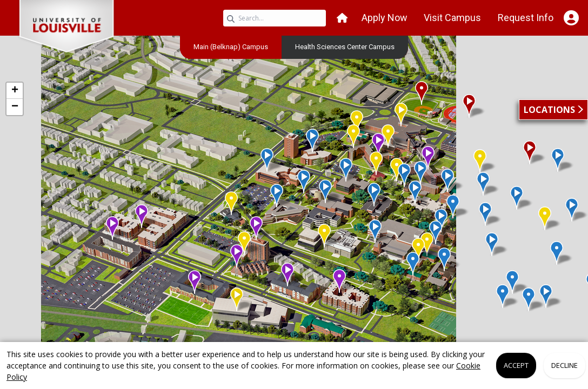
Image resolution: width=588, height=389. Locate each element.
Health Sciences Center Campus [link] (345, 47)
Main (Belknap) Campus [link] (231, 47)
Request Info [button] (526, 18)
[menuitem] (231, 46)
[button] (342, 18)
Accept (516, 365)
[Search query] (275, 18)
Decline (564, 365)
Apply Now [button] (385, 18)
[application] (294, 204)
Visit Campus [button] (452, 18)
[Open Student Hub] (571, 18)
